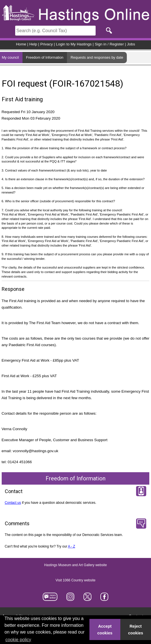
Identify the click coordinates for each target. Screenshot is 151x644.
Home (21, 44)
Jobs (131, 44)
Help (33, 44)
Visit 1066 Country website (76, 580)
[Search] (55, 31)
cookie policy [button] (18, 640)
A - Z (72, 546)
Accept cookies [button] (105, 630)
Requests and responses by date (97, 57)
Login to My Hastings (74, 44)
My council (10, 57)
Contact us (13, 503)
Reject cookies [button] (136, 630)
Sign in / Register (109, 44)
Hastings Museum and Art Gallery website (75, 565)
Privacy (47, 44)
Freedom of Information (45, 57)
